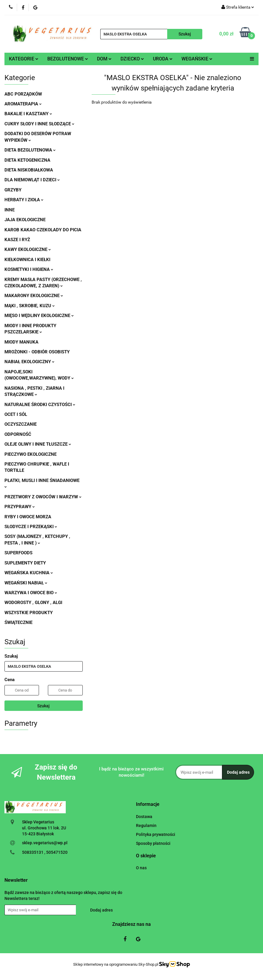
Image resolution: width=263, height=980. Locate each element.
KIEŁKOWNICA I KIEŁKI (27, 260)
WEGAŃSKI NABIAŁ (26, 583)
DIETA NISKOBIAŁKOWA (29, 170)
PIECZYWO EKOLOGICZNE (30, 454)
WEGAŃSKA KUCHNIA (29, 573)
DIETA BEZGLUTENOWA (30, 150)
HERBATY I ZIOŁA (24, 200)
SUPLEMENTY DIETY (25, 563)
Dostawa (144, 817)
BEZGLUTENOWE (68, 59)
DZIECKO (132, 59)
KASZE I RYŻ (17, 240)
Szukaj (43, 706)
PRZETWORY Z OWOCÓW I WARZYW (43, 497)
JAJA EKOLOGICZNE (25, 220)
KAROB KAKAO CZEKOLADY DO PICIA (43, 230)
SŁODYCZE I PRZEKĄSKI (31, 527)
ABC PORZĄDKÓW (23, 94)
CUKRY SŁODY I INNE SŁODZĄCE (39, 124)
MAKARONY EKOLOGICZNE (34, 296)
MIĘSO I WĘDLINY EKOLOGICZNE (39, 316)
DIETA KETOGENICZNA (27, 160)
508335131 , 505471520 (45, 852)
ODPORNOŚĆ (18, 434)
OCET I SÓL (16, 414)
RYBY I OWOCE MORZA (28, 517)
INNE (10, 210)
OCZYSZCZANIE (21, 424)
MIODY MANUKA (21, 342)
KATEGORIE (24, 59)
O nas (141, 868)
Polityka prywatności (156, 834)
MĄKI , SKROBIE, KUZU (30, 306)
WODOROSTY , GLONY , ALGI (33, 603)
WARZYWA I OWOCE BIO (31, 593)
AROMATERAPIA (23, 104)
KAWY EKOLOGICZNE (28, 249)
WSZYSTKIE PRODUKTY (29, 613)
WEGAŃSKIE (197, 59)
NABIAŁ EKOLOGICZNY (29, 362)
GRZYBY (13, 190)
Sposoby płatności (153, 843)
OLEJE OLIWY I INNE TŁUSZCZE (38, 444)
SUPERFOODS (18, 553)
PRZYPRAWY (20, 507)
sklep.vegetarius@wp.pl (45, 843)
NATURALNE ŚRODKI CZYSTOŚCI (40, 405)
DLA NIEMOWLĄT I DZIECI (32, 180)
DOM (104, 59)
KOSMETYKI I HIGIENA (29, 269)
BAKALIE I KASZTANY (28, 114)
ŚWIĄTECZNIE (18, 622)
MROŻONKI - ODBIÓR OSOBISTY (37, 352)
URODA (163, 59)
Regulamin (146, 825)
